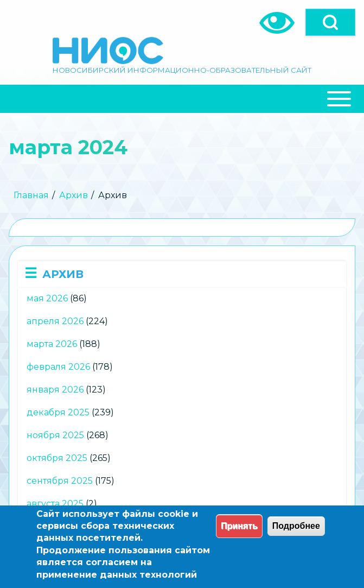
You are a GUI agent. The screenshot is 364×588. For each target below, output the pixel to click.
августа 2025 (55, 504)
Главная (31, 195)
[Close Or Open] (182, 99)
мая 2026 (47, 298)
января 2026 (55, 390)
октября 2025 (57, 458)
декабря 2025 (58, 412)
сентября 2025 (60, 481)
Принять (239, 526)
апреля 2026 (55, 321)
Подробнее (296, 526)
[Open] (330, 22)
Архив (74, 195)
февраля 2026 (58, 367)
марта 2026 (52, 344)
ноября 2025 (55, 435)
